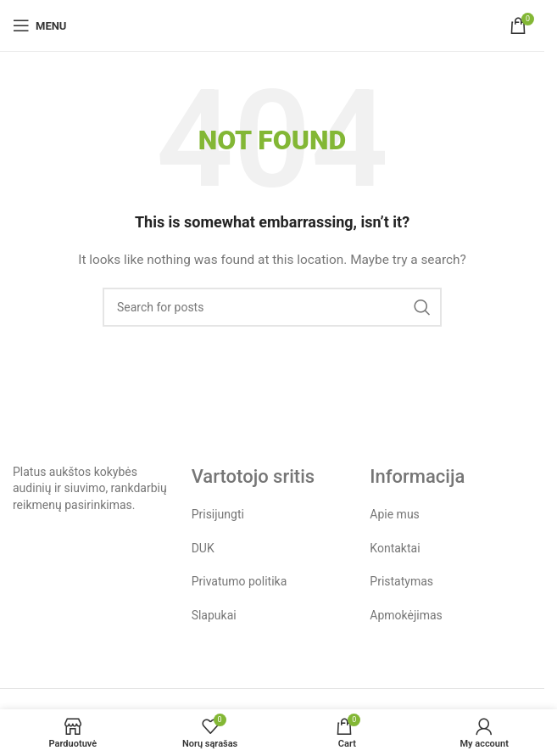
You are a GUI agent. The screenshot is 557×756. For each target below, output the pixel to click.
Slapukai (214, 615)
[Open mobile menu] (39, 25)
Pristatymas (401, 581)
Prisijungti (218, 514)
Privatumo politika (240, 581)
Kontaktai (395, 548)
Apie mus (395, 514)
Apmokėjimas (406, 615)
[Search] (272, 307)
